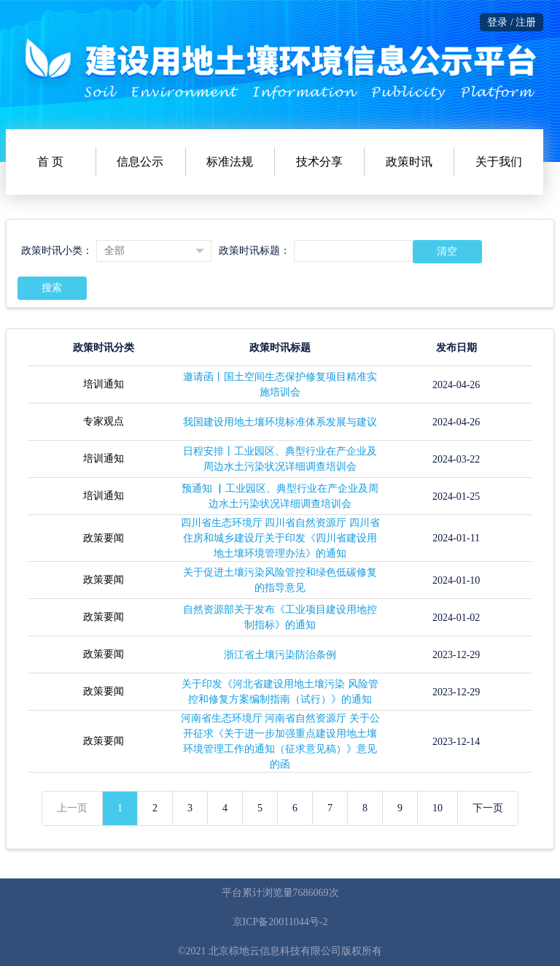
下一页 (488, 808)
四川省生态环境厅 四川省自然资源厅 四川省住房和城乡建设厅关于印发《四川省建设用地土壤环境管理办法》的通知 (280, 538)
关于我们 (499, 162)
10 (437, 808)
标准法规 (230, 162)
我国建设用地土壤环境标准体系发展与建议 (280, 422)
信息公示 (140, 162)
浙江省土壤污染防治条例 (280, 655)
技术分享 (319, 162)
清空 (447, 251)
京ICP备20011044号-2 (280, 922)
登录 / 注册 (512, 22)
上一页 (72, 808)
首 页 (50, 162)
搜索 (52, 288)
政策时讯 (409, 162)
